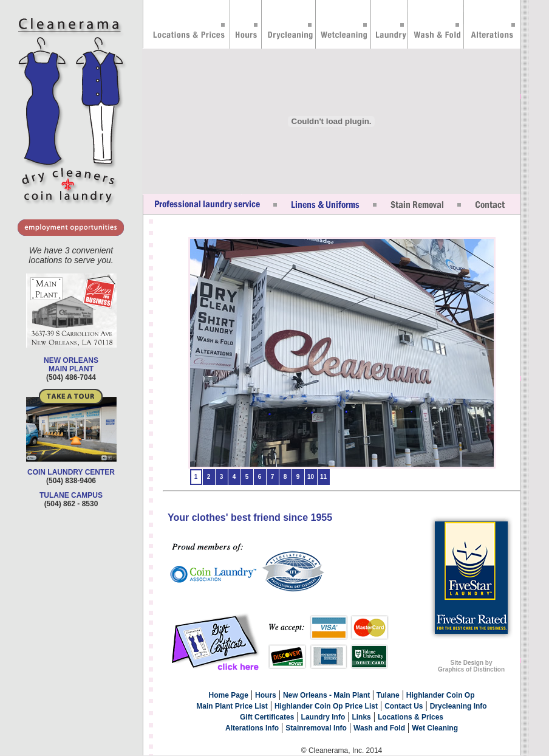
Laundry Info (323, 717)
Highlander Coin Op (441, 695)
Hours (266, 695)
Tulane (388, 695)
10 (311, 477)
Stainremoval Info (316, 728)
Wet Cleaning (435, 728)
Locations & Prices (411, 717)
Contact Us (404, 706)
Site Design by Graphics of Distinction (471, 666)
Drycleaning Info (459, 706)
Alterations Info (252, 728)
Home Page (229, 695)
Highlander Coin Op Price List (326, 706)
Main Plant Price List (232, 706)
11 (323, 477)
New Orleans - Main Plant (328, 695)
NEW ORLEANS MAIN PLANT (71, 365)
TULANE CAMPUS (71, 495)
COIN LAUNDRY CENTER (71, 472)
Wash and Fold (379, 728)
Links (361, 717)
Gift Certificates (267, 717)
